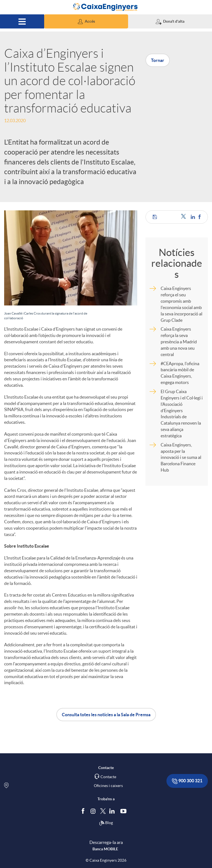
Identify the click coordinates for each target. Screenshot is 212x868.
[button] (86, 21)
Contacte (108, 777)
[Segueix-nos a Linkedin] (113, 811)
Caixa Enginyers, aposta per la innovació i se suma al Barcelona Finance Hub (181, 457)
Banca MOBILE (105, 849)
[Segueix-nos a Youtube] (125, 811)
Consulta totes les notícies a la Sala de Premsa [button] (106, 715)
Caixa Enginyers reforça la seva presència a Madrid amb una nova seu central (179, 342)
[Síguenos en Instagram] (93, 811)
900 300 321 (187, 781)
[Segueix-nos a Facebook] (84, 811)
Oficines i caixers (108, 786)
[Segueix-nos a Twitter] (103, 811)
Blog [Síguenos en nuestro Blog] (106, 823)
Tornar (158, 60)
